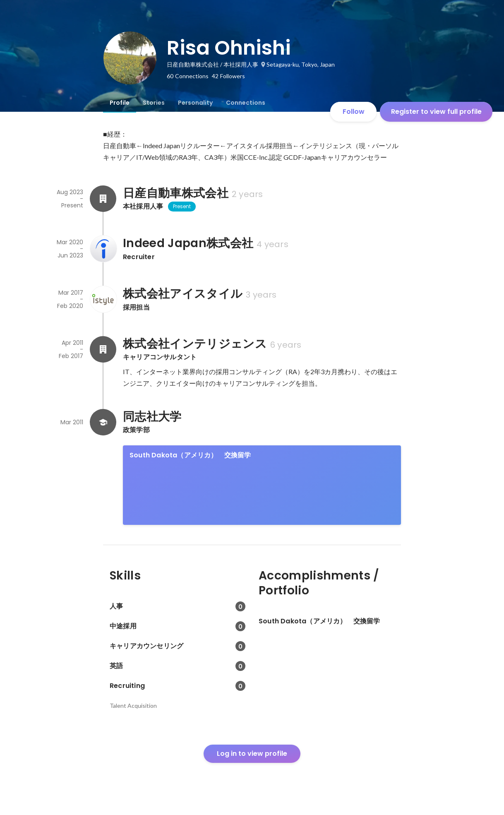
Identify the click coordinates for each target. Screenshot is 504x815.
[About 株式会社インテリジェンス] (103, 349)
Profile (120, 103)
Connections (246, 103)
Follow (354, 112)
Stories (154, 103)
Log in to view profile (252, 754)
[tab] (120, 103)
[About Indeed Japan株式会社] (103, 249)
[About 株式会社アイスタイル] (103, 299)
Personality (195, 103)
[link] (262, 485)
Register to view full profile (436, 112)
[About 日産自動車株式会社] (103, 199)
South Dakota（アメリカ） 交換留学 (190, 455)
